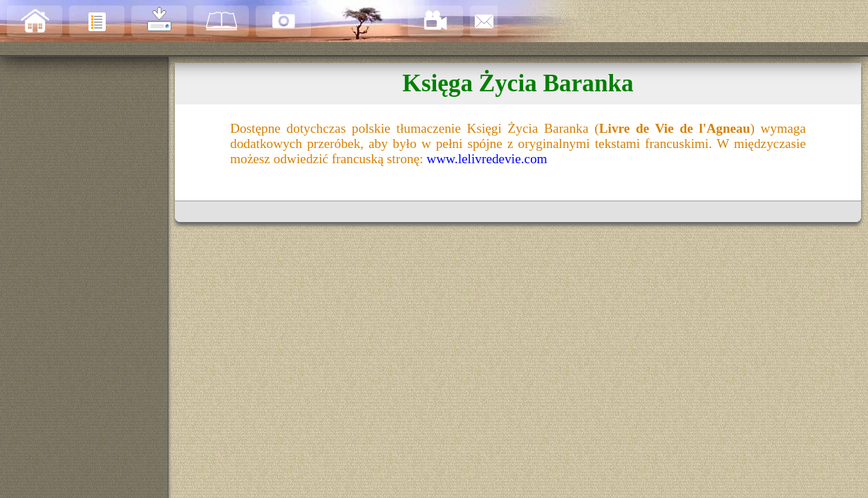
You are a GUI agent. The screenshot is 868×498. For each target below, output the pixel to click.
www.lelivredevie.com (487, 159)
